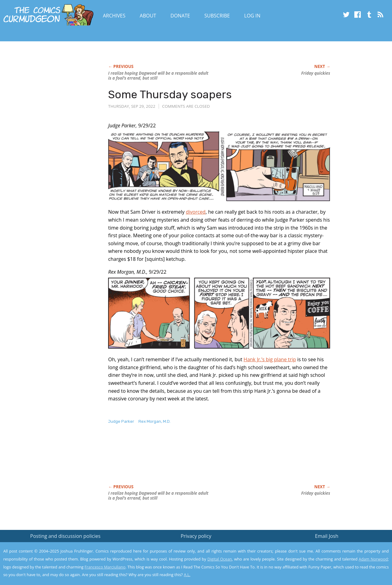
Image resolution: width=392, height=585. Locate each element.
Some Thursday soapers (170, 94)
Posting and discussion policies (66, 536)
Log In (252, 16)
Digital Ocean (220, 559)
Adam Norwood (373, 559)
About (148, 16)
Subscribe (217, 16)
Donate (180, 16)
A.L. (187, 575)
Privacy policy (196, 536)
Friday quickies (316, 73)
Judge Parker (121, 421)
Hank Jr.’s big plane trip (270, 359)
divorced (196, 212)
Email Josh (327, 536)
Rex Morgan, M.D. (155, 421)
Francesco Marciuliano (105, 567)
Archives (114, 16)
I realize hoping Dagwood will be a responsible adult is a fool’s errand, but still (158, 76)
